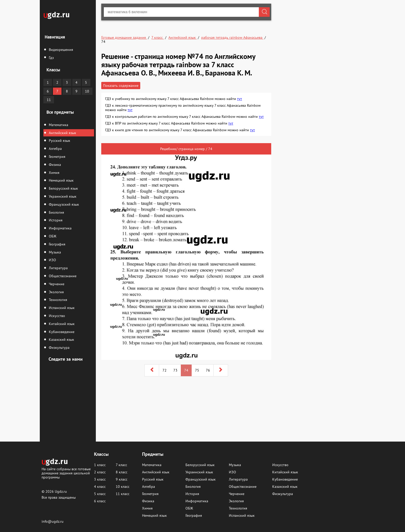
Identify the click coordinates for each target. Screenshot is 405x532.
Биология (56, 212)
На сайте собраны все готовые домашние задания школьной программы (66, 473)
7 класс (121, 465)
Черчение (56, 284)
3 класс (100, 479)
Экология (56, 292)
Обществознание (62, 276)
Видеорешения (60, 50)
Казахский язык (61, 340)
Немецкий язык (61, 180)
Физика (54, 165)
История (55, 220)
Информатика (60, 228)
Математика (58, 125)
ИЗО (52, 260)
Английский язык (62, 133)
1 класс (100, 465)
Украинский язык (62, 196)
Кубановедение (61, 332)
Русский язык (59, 141)
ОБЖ (52, 236)
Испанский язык (61, 308)
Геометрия (57, 157)
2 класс (100, 472)
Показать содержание (121, 86)
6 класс (100, 501)
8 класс (122, 472)
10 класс (123, 487)
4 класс (100, 487)
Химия (54, 173)
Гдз (51, 58)
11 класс (123, 494)
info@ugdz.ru (53, 521)
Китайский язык (61, 324)
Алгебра (55, 149)
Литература (58, 268)
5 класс (100, 494)
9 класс (122, 479)
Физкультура (59, 348)
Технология (57, 300)
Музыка (54, 252)
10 (87, 91)
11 (49, 100)
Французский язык (63, 204)
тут (240, 99)
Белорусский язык (63, 188)
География (57, 244)
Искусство (56, 316)
